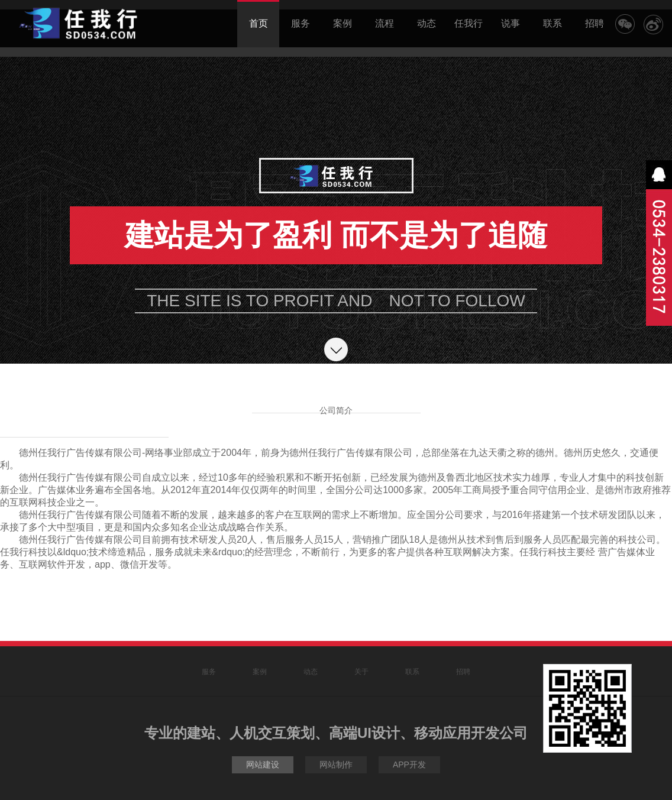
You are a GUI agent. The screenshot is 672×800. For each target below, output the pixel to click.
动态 (427, 23)
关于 (361, 672)
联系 (553, 23)
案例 (343, 23)
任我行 (469, 23)
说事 (511, 23)
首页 (258, 14)
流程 (385, 23)
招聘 (595, 23)
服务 (301, 23)
